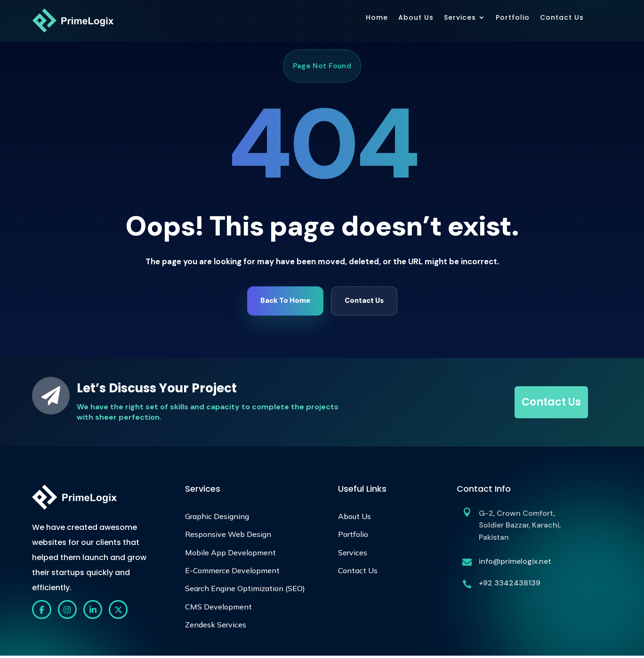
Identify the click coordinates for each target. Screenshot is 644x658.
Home (377, 17)
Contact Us (562, 17)
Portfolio (513, 17)
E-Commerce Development (232, 572)
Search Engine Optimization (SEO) (245, 590)
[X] (124, 612)
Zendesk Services (216, 626)
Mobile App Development (230, 554)
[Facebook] (42, 612)
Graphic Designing (217, 518)
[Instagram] (70, 612)
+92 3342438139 (510, 585)
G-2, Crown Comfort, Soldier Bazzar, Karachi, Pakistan (520, 527)
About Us (416, 17)
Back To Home (285, 302)
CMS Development (218, 609)
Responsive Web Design (228, 536)
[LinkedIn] (97, 612)
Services (460, 17)
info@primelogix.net (515, 563)
